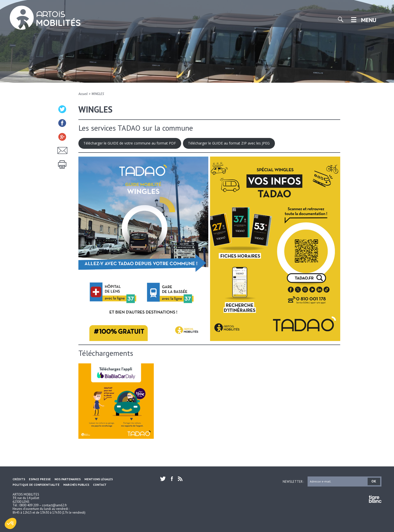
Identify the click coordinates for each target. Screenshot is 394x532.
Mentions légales (99, 479)
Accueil (83, 94)
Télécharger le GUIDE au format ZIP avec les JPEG (229, 143)
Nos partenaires (68, 479)
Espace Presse (40, 479)
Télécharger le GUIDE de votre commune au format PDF (130, 143)
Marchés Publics (76, 485)
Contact (100, 485)
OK (374, 481)
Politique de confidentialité (36, 485)
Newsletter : (293, 481)
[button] (11, 523)
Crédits (19, 479)
